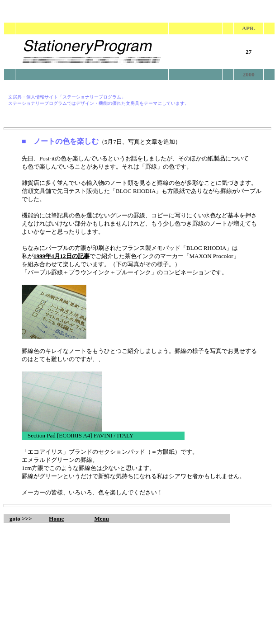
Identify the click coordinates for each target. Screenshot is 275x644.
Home (56, 519)
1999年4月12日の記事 (62, 256)
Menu (102, 519)
